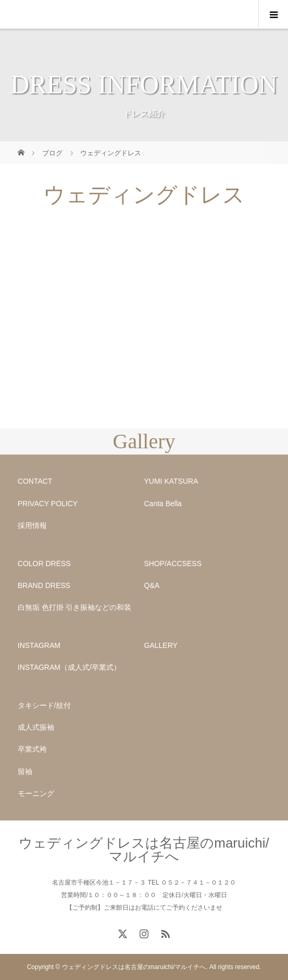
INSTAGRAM (39, 645)
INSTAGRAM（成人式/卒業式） (69, 667)
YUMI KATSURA (171, 481)
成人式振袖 (36, 727)
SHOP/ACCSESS (173, 563)
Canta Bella (163, 504)
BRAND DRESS (44, 585)
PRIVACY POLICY (48, 504)
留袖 (25, 771)
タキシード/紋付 (44, 705)
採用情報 (32, 525)
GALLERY (161, 645)
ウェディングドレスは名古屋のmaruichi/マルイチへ (144, 850)
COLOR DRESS (44, 563)
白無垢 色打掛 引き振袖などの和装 (74, 607)
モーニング (36, 793)
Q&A (152, 585)
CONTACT (35, 481)
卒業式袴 (32, 749)
